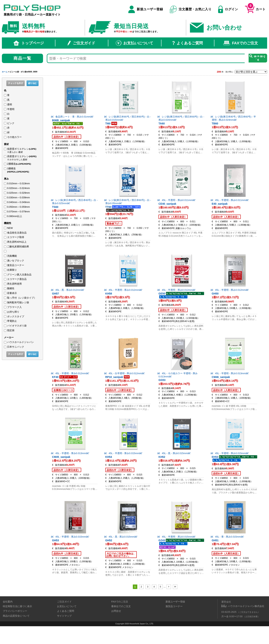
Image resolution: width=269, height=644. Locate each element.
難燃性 (11, 288)
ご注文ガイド (81, 43)
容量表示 (12, 293)
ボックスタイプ (16, 316)
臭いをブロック (16, 261)
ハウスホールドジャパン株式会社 (246, 624)
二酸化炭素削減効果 (18, 247)
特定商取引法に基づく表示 (17, 624)
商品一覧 (23, 58)
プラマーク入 (14, 307)
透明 (10, 104)
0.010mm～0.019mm (18, 183)
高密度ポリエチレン (23, 158)
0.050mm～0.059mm (18, 207)
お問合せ (116, 629)
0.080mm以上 (15, 216)
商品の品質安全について (16, 634)
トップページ (28, 43)
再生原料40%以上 (17, 242)
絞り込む (33, 83)
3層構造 (24, 170)
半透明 (11, 109)
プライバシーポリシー (15, 629)
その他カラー (14, 137)
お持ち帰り (13, 312)
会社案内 (8, 619)
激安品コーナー (16, 265)
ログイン (228, 9)
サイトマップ (64, 634)
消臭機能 (12, 256)
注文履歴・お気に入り (191, 9)
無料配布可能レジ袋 (18, 302)
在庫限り (12, 270)
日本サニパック (16, 347)
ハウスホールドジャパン (20, 342)
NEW (10, 228)
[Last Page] (175, 605)
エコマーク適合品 (17, 279)
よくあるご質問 (188, 43)
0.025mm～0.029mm (18, 193)
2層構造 (19, 164)
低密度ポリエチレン (23, 150)
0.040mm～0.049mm (18, 202)
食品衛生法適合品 (17, 233)
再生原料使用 (14, 284)
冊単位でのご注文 (121, 624)
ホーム (5, 72)
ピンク (11, 123)
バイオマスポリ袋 (17, 326)
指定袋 (11, 330)
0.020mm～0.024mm (18, 188)
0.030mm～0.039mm (18, 197)
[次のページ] (169, 605)
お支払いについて (134, 43)
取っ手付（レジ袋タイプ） (22, 298)
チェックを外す (16, 83)
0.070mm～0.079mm (18, 212)
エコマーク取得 (16, 237)
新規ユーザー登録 (146, 9)
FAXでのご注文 (241, 43)
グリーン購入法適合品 (19, 275)
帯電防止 (12, 321)
